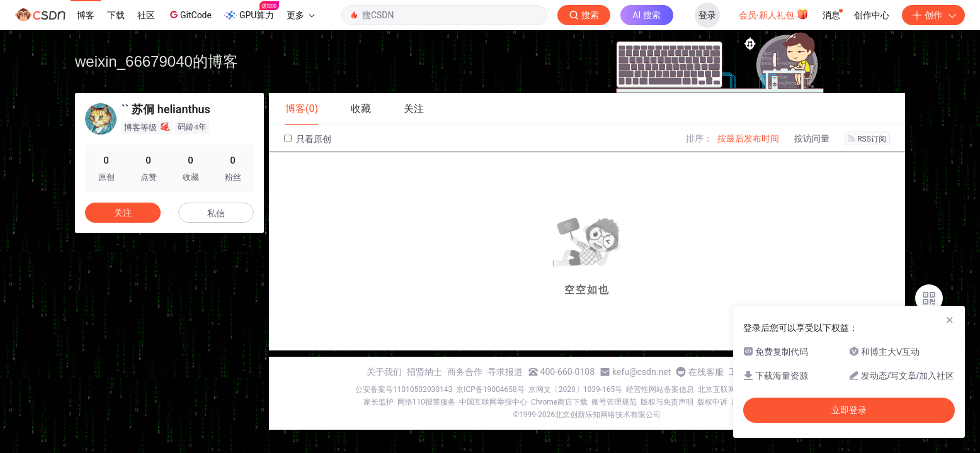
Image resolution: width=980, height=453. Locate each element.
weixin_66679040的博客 (157, 61)
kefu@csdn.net (641, 372)
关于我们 (384, 372)
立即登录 (849, 410)
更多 (300, 15)
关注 (123, 213)
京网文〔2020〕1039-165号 (576, 389)
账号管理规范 (614, 402)
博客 (86, 15)
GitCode (190, 14)
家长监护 (379, 402)
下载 (116, 15)
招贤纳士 (424, 372)
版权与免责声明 (667, 402)
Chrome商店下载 (559, 402)
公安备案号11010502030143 (404, 389)
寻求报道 (505, 372)
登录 (707, 15)
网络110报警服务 (426, 402)
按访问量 (812, 138)
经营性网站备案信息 (660, 389)
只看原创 (308, 139)
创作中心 (872, 15)
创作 (933, 15)
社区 (146, 15)
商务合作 (465, 372)
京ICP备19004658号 (490, 389)
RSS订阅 (867, 139)
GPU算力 (252, 11)
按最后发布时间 (748, 138)
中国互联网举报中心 (493, 402)
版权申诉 (712, 402)
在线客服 (706, 372)
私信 (216, 213)
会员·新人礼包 (774, 14)
